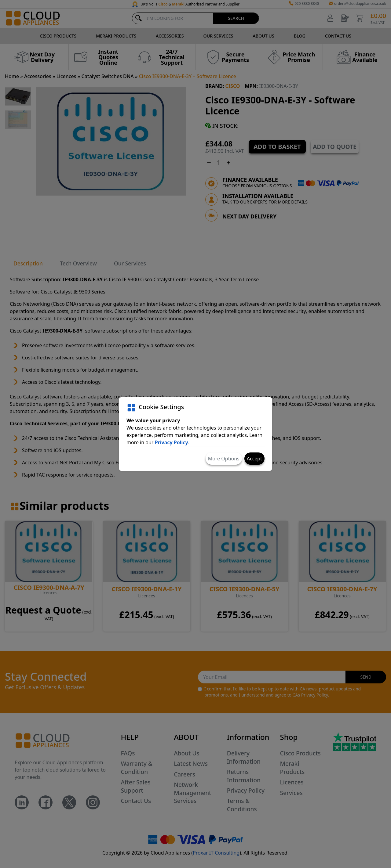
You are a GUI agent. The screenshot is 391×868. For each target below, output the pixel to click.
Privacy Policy (172, 442)
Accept (254, 459)
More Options (224, 459)
